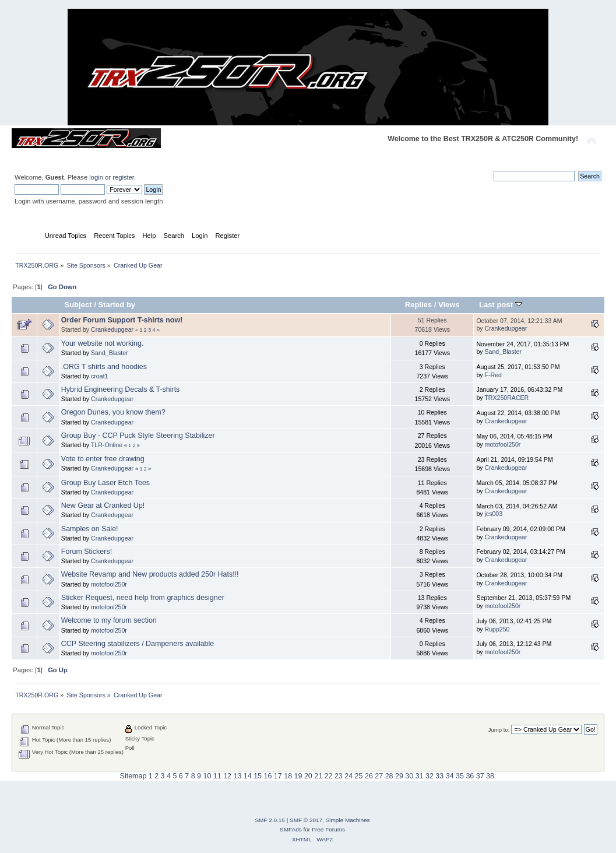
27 (379, 776)
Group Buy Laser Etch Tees (105, 483)
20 (308, 776)
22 (329, 776)
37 (480, 776)
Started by (117, 305)
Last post (501, 305)
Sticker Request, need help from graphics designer (143, 598)
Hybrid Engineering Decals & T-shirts (121, 389)
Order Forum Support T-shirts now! (122, 320)
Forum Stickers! (87, 552)
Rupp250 (497, 629)
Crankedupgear (112, 329)
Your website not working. (103, 343)
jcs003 (494, 514)
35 (460, 776)
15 (258, 776)
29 (399, 776)
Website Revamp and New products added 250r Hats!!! (150, 574)
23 (339, 776)
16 (268, 776)
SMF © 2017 (306, 820)
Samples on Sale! (90, 529)
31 (420, 776)
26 (369, 776)
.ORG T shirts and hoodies (104, 367)
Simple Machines (348, 820)
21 (318, 776)
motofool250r (503, 444)
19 (298, 776)
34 (450, 776)
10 (207, 776)
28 (389, 776)
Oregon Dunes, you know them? (113, 412)
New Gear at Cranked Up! (103, 506)
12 (227, 776)
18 (288, 776)
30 (409, 776)
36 (470, 776)
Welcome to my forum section (109, 620)
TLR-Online (107, 445)
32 (430, 776)
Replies (418, 305)
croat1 (99, 376)
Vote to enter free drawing (103, 459)
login (96, 177)
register (123, 177)
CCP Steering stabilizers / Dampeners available (138, 644)
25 (359, 776)
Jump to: (499, 730)
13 (237, 776)
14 (248, 776)
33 (439, 776)
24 (349, 776)
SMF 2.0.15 (270, 820)
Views (449, 305)
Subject (78, 305)
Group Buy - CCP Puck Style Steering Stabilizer (138, 436)
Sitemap (133, 776)
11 (217, 776)
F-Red (493, 375)
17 (278, 776)
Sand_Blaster (110, 353)
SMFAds (291, 829)
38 (490, 776)
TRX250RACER (506, 398)
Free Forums (328, 829)
